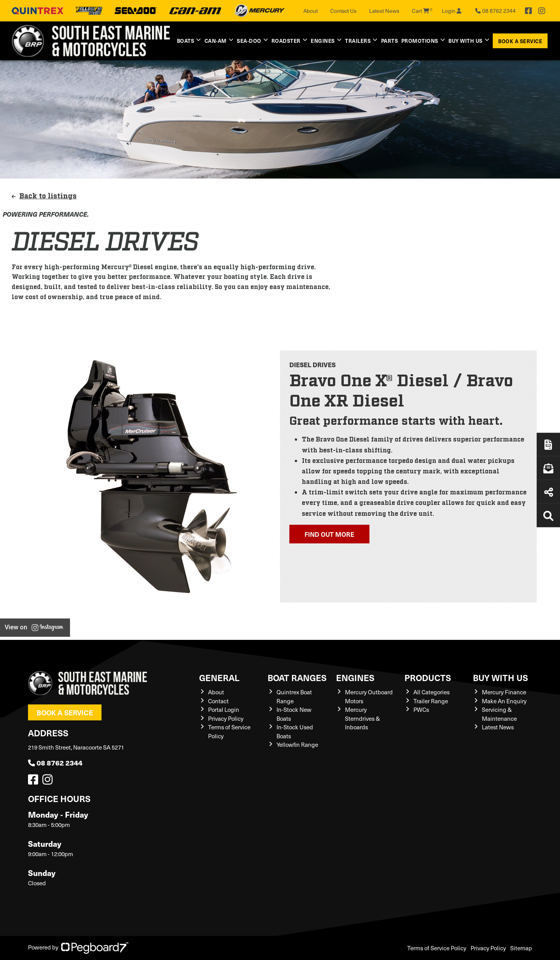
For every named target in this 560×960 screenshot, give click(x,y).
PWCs (421, 709)
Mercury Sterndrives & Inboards (362, 718)
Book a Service (520, 41)
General (219, 677)
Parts (390, 41)
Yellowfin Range (297, 745)
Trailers (358, 41)
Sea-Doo (249, 41)
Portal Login (224, 709)
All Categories (431, 692)
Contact (218, 701)
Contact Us (343, 11)
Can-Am (216, 41)
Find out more (329, 534)
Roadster (286, 41)
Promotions (420, 41)
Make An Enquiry (504, 701)
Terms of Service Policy (437, 948)
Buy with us (465, 41)
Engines (323, 41)
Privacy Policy (226, 718)
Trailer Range (431, 701)
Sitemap (521, 948)
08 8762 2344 (55, 763)
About (311, 11)
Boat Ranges (297, 677)
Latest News (384, 11)
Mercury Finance (504, 692)
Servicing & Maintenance (499, 714)
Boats (186, 41)
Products (428, 677)
